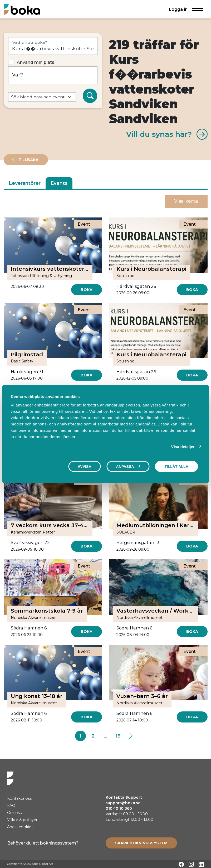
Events (59, 183)
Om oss (14, 813)
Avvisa (85, 467)
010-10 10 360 (119, 808)
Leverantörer (25, 183)
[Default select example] (42, 97)
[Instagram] (191, 864)
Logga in (178, 9)
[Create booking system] (141, 843)
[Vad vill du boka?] (53, 46)
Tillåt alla (176, 467)
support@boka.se (123, 803)
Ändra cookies (20, 827)
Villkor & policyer (22, 820)
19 (118, 736)
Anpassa (128, 467)
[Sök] (90, 96)
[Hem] (22, 9)
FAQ (11, 806)
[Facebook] (181, 864)
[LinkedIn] (201, 864)
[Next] (131, 736)
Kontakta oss (19, 798)
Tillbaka (28, 160)
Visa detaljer (183, 447)
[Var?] (53, 75)
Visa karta (186, 201)
